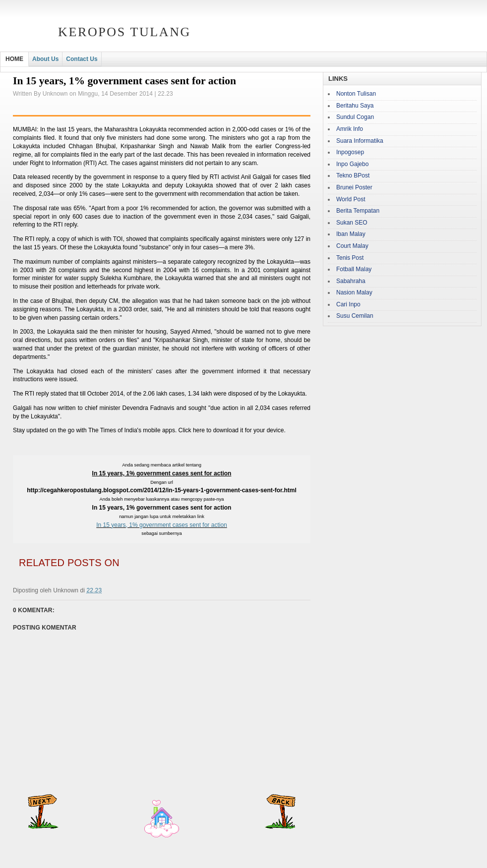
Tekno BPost (353, 175)
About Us (45, 59)
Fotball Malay (354, 269)
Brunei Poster (354, 187)
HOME (14, 59)
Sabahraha (351, 281)
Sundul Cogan (355, 117)
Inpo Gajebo (352, 164)
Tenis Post (350, 258)
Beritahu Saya (355, 106)
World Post (351, 199)
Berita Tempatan (358, 211)
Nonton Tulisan (356, 94)
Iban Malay (351, 234)
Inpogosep (350, 152)
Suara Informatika (360, 141)
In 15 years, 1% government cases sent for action (161, 525)
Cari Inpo (348, 304)
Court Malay (352, 246)
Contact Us (82, 59)
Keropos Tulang (124, 32)
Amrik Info (350, 129)
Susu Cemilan (355, 316)
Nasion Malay (354, 292)
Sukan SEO (352, 223)
